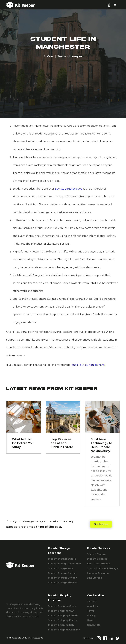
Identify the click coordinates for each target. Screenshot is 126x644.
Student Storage (97, 554)
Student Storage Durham (63, 573)
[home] (21, 5)
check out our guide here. (88, 365)
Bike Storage (94, 578)
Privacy (91, 616)
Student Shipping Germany (64, 630)
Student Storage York (61, 568)
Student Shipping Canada (63, 616)
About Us (92, 606)
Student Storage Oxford (62, 559)
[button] (115, 5)
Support (92, 601)
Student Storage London (63, 578)
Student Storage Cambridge (64, 564)
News (90, 620)
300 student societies (68, 189)
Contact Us (94, 625)
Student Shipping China (62, 606)
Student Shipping (97, 559)
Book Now (101, 524)
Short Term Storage (98, 564)
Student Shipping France (63, 620)
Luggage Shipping (98, 573)
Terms (91, 611)
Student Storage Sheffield (63, 582)
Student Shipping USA (61, 611)
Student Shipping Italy (61, 625)
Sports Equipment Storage (103, 568)
